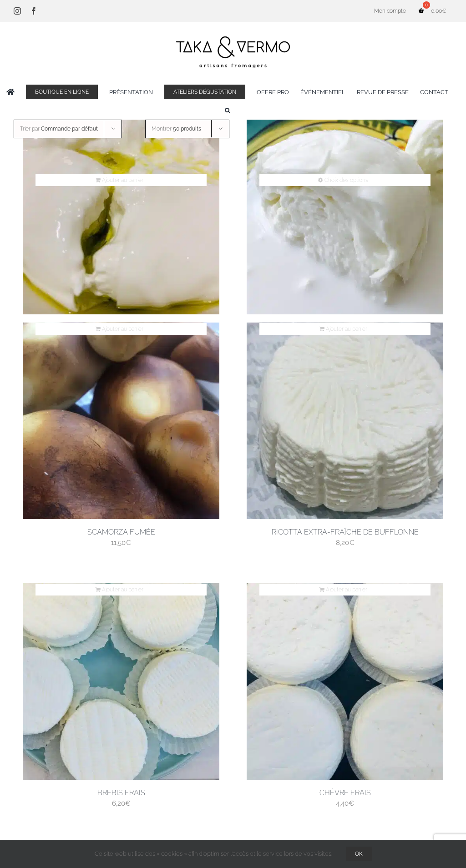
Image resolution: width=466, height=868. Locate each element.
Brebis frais (121, 793)
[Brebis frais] (121, 681)
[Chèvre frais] (345, 681)
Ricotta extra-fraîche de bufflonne (345, 532)
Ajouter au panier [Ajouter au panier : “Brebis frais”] (123, 590)
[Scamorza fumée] (121, 421)
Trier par (59, 129)
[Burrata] (121, 216)
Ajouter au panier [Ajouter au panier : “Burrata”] (123, 180)
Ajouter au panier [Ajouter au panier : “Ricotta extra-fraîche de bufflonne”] (347, 329)
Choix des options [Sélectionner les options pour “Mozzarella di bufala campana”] (346, 180)
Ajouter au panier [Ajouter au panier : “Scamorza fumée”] (123, 329)
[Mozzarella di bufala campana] (345, 216)
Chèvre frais (345, 793)
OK (359, 854)
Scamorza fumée (121, 532)
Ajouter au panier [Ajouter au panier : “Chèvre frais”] (347, 590)
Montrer (176, 129)
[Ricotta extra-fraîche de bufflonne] (345, 421)
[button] (228, 110)
